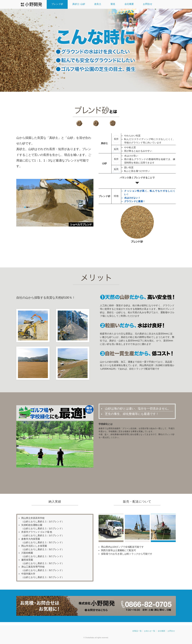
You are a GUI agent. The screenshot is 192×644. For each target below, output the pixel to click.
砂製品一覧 (137, 631)
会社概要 (129, 4)
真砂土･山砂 (79, 4)
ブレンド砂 (57, 4)
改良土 (98, 4)
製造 (113, 4)
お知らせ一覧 (150, 631)
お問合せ (148, 4)
